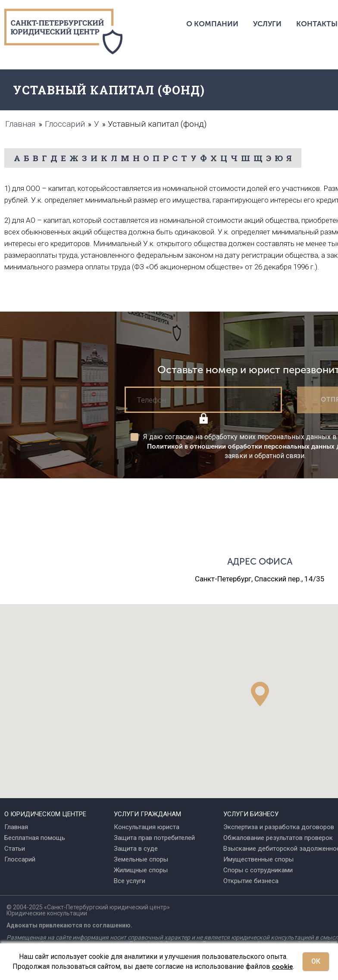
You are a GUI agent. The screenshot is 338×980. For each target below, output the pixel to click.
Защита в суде (136, 849)
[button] (260, 694)
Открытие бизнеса (251, 881)
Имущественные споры (258, 859)
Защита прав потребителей (154, 838)
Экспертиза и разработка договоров (279, 827)
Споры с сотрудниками (258, 870)
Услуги (267, 24)
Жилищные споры (141, 870)
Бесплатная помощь (35, 838)
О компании (212, 24)
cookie (282, 967)
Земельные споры (141, 859)
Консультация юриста (147, 827)
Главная (16, 827)
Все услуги (130, 881)
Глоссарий (20, 859)
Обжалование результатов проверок (278, 838)
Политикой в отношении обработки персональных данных (241, 446)
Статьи (15, 849)
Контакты (317, 24)
